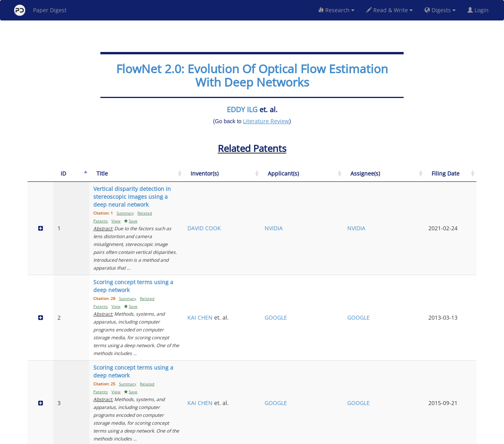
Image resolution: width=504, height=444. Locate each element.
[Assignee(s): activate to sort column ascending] (420, 178)
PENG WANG (316, 369)
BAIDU (356, 373)
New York (316, 437)
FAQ (219, 437)
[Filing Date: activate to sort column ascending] (460, 178)
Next (464, 404)
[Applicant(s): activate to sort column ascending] (369, 178)
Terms (255, 437)
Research (336, 10)
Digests (440, 10)
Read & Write (389, 10)
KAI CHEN (312, 243)
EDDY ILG (242, 109)
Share (292, 437)
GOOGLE (359, 247)
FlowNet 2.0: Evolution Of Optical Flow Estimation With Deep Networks (252, 75)
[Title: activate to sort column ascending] (184, 178)
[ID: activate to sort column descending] (62, 178)
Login (480, 10)
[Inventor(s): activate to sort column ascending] (320, 178)
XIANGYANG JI (318, 323)
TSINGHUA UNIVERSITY (363, 327)
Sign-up (236, 437)
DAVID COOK (316, 208)
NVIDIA (356, 208)
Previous (403, 404)
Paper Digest (40, 10)
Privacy (274, 437)
